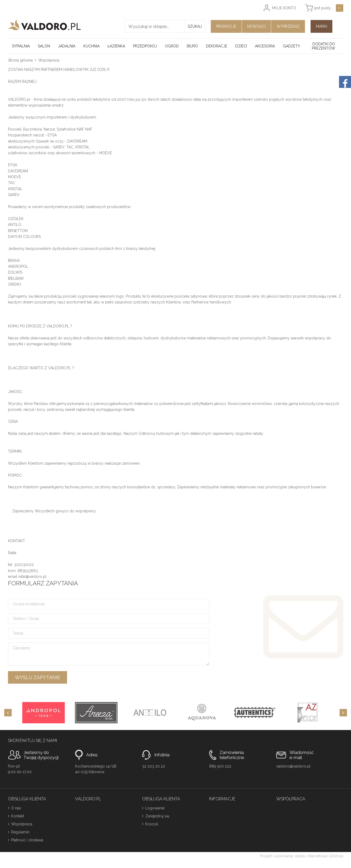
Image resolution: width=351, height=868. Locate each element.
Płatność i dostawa (27, 840)
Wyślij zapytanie (38, 677)
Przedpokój (145, 46)
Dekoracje (217, 46)
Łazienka (116, 46)
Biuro (192, 46)
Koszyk (152, 824)
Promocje (226, 26)
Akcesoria (265, 46)
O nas (16, 808)
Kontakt (18, 816)
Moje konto (284, 8)
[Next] (343, 713)
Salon (44, 46)
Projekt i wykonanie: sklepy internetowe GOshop (302, 856)
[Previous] (8, 713)
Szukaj (195, 26)
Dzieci (241, 46)
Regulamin (20, 832)
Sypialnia (21, 46)
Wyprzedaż (288, 26)
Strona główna (20, 60)
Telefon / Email (26, 619)
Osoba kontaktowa (29, 604)
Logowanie (155, 808)
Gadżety (292, 46)
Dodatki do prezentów (324, 46)
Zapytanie (21, 648)
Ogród (172, 46)
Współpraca (22, 824)
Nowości (256, 26)
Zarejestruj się (157, 816)
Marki (321, 26)
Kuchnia (91, 46)
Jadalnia (67, 46)
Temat (18, 633)
